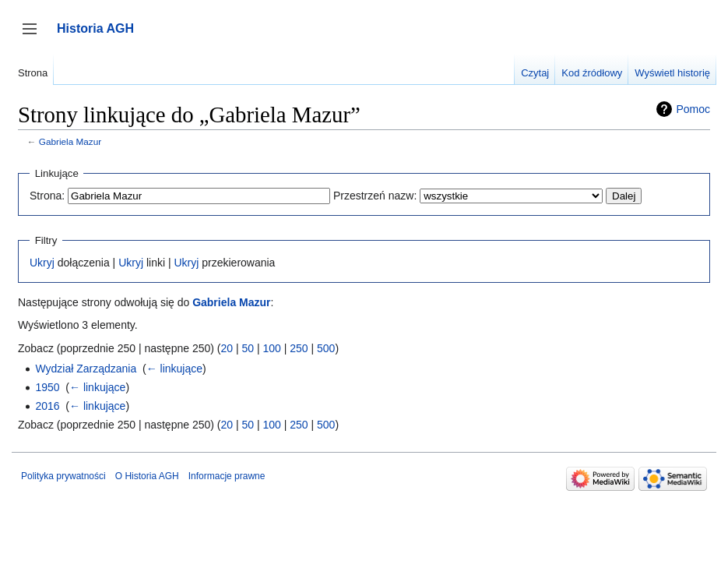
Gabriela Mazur (70, 141)
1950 (47, 387)
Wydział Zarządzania (86, 369)
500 (326, 348)
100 (271, 348)
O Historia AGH (147, 476)
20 (227, 348)
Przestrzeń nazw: (375, 196)
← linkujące (174, 369)
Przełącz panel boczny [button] (35, 36)
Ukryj (42, 263)
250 (299, 348)
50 (248, 348)
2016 (47, 406)
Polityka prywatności (63, 476)
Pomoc (693, 109)
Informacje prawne (227, 476)
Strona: (47, 196)
